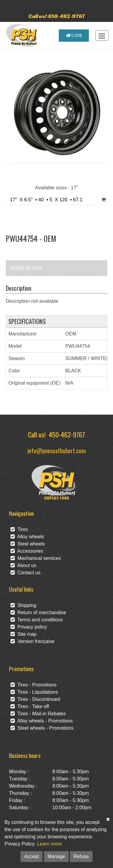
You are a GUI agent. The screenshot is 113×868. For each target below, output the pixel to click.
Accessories (27, 551)
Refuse (81, 856)
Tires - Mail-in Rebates (38, 714)
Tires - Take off (30, 706)
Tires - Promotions (34, 685)
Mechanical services (36, 558)
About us (23, 565)
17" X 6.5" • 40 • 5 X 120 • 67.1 (45, 200)
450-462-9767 (67, 434)
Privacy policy (29, 627)
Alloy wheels (27, 537)
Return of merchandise (38, 613)
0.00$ (74, 35)
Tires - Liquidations (34, 692)
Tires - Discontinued (35, 699)
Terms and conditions (37, 620)
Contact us (25, 573)
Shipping (23, 605)
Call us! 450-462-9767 (57, 16)
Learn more (49, 844)
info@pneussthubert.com (57, 451)
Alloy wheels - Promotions (42, 721)
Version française (33, 641)
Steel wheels (28, 544)
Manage (56, 856)
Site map (24, 634)
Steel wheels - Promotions (42, 728)
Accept (31, 856)
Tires (19, 529)
